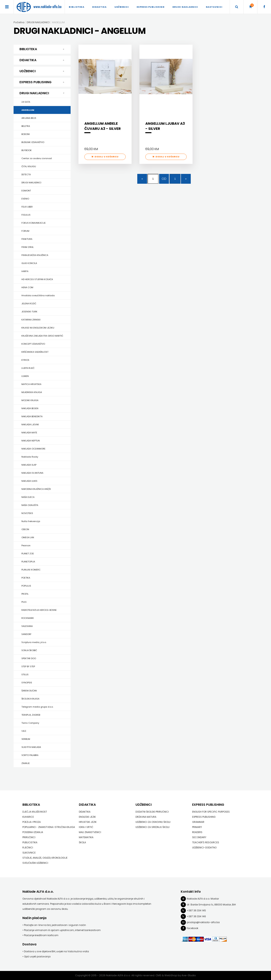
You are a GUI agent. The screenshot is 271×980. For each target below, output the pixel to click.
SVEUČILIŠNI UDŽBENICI (35, 863)
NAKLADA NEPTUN (31, 441)
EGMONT (26, 191)
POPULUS (26, 586)
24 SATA (26, 102)
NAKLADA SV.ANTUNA (32, 473)
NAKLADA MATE (29, 433)
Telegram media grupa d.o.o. (37, 707)
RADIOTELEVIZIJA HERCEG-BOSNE (39, 610)
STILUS (25, 675)
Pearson (26, 545)
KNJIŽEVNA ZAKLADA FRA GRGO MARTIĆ (42, 336)
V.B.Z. (24, 731)
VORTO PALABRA (30, 755)
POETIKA (26, 578)
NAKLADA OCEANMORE (33, 449)
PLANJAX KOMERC (31, 570)
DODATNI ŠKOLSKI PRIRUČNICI (152, 812)
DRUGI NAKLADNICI (185, 7)
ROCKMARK (28, 618)
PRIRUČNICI (29, 837)
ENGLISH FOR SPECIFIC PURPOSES (211, 812)
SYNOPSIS (27, 683)
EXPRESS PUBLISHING (151, 7)
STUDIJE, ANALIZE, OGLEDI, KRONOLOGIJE (45, 858)
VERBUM (26, 739)
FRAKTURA (27, 239)
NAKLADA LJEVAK (30, 424)
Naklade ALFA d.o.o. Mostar (203, 899)
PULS (24, 602)
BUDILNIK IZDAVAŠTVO (33, 142)
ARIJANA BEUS (29, 118)
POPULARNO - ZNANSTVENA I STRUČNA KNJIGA (49, 827)
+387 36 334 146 (196, 916)
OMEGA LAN (28, 537)
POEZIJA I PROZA (32, 822)
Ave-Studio (189, 975)
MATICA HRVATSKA (31, 384)
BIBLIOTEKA (77, 7)
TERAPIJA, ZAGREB (31, 715)
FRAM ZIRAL (28, 247)
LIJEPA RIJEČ (28, 368)
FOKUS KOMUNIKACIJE (34, 223)
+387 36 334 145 (196, 910)
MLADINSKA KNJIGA (32, 392)
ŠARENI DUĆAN (29, 691)
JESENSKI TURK (29, 312)
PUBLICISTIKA (30, 842)
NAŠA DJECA (28, 497)
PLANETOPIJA (28, 562)
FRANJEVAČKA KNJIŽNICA (35, 255)
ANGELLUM (28, 110)
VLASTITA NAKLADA (31, 747)
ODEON (25, 529)
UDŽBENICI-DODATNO (204, 848)
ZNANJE (26, 763)
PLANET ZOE (28, 554)
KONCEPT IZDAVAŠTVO (33, 344)
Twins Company (30, 723)
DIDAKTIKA (99, 7)
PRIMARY (197, 827)
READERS (197, 832)
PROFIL (25, 594)
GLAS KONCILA (29, 263)
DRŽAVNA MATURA (146, 817)
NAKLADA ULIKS (29, 481)
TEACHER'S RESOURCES (206, 842)
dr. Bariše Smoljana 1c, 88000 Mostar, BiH (211, 905)
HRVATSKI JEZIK (88, 822)
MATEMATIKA (86, 837)
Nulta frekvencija (31, 521)
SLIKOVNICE (29, 853)
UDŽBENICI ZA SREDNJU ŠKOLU (153, 827)
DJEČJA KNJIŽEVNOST (35, 812)
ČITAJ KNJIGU (29, 166)
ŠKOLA (82, 842)
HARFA (25, 271)
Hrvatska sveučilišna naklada (38, 295)
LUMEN (25, 376)
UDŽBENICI (122, 7)
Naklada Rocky (30, 457)
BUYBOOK (27, 150)
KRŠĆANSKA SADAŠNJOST (35, 352)
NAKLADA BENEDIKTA (32, 416)
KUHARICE (28, 817)
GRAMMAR (198, 822)
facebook (193, 928)
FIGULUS (26, 215)
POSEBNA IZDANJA (33, 832)
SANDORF (26, 634)
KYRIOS (25, 360)
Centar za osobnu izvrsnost (37, 158)
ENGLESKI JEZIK (87, 817)
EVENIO (25, 199)
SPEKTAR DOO (29, 658)
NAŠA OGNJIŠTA (30, 505)
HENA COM (27, 287)
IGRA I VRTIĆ (86, 827)
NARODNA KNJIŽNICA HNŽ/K (36, 489)
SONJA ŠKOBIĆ (29, 650)
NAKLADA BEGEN (30, 408)
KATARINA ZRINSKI (31, 320)
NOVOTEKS (27, 513)
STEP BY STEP (28, 666)
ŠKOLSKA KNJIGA (30, 699)
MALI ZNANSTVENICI (90, 832)
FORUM (25, 231)
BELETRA (26, 126)
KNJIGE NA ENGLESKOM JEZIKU (38, 328)
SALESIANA (27, 626)
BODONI (26, 134)
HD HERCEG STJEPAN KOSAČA (37, 279)
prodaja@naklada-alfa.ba (203, 922)
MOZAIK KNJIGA (30, 400)
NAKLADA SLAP (29, 465)
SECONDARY (199, 837)
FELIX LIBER (27, 207)
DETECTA (26, 174)
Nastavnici (214, 7)
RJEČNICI (28, 848)
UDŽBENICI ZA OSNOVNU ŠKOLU (153, 822)
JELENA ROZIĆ (29, 304)
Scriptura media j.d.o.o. (34, 642)
